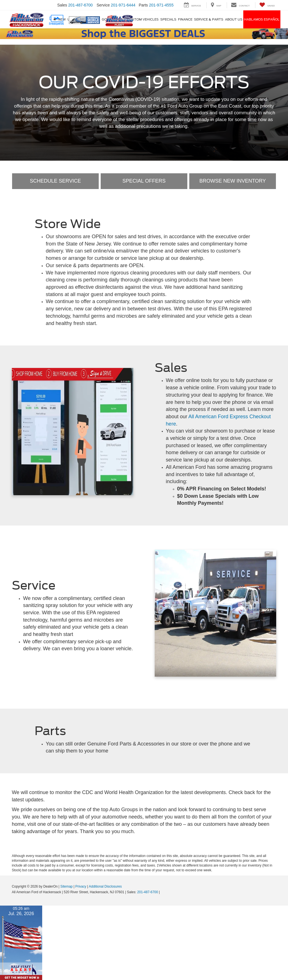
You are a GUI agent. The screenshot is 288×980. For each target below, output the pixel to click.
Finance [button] (185, 19)
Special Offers (144, 181)
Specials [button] (168, 19)
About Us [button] (234, 19)
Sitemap (66, 886)
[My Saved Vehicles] (267, 5)
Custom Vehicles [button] (143, 19)
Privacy (81, 886)
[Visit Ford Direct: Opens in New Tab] (162, 892)
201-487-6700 (148, 892)
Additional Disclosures (105, 886)
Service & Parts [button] (209, 19)
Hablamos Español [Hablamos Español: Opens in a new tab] (262, 19)
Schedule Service (55, 181)
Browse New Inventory (233, 181)
